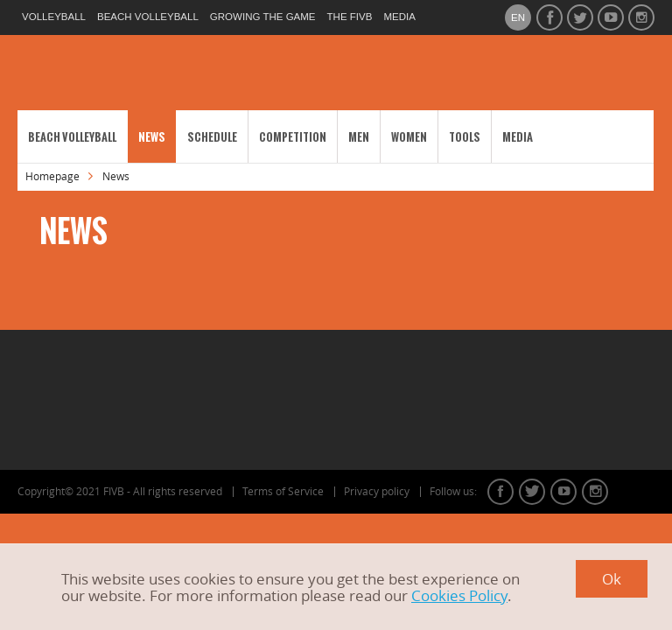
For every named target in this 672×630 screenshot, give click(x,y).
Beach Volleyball (72, 137)
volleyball (54, 17)
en (518, 17)
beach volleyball (148, 17)
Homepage (52, 176)
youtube (563, 492)
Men (359, 137)
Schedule (212, 137)
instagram (595, 492)
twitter (532, 492)
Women (409, 137)
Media (518, 137)
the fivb (350, 17)
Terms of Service (283, 492)
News (152, 137)
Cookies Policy (459, 595)
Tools (465, 137)
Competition (293, 137)
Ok (612, 579)
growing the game (263, 17)
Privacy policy (377, 492)
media (399, 17)
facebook (500, 492)
